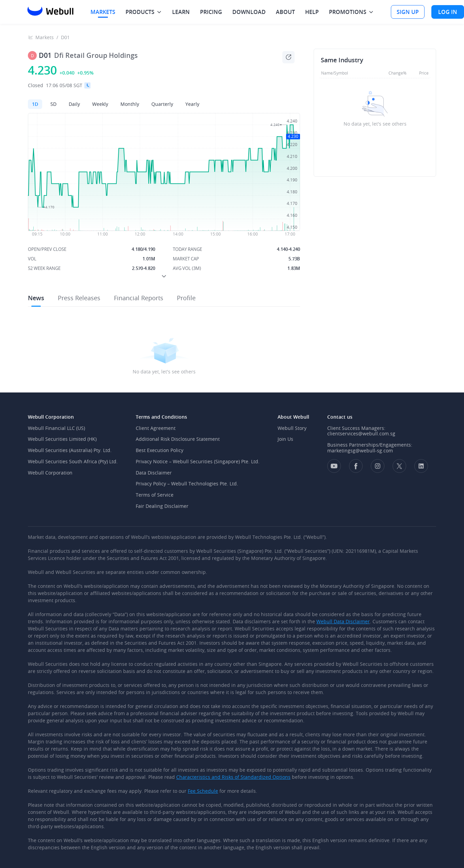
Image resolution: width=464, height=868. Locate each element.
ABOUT (285, 12)
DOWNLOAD (249, 12)
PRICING (211, 12)
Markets (45, 37)
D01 (65, 37)
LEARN (181, 12)
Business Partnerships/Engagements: (370, 445)
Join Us (285, 439)
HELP (312, 12)
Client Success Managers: (356, 428)
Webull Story (292, 428)
